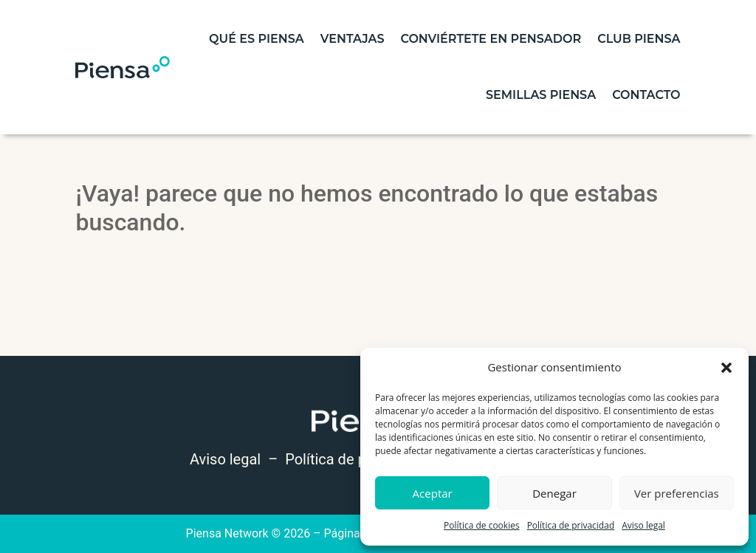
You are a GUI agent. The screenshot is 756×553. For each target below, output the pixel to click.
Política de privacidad (571, 525)
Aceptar (433, 493)
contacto (646, 95)
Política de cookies (482, 525)
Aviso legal (643, 525)
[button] (726, 368)
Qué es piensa (257, 39)
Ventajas (353, 39)
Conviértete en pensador (491, 39)
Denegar (554, 493)
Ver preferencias (677, 493)
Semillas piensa (541, 95)
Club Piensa (639, 39)
